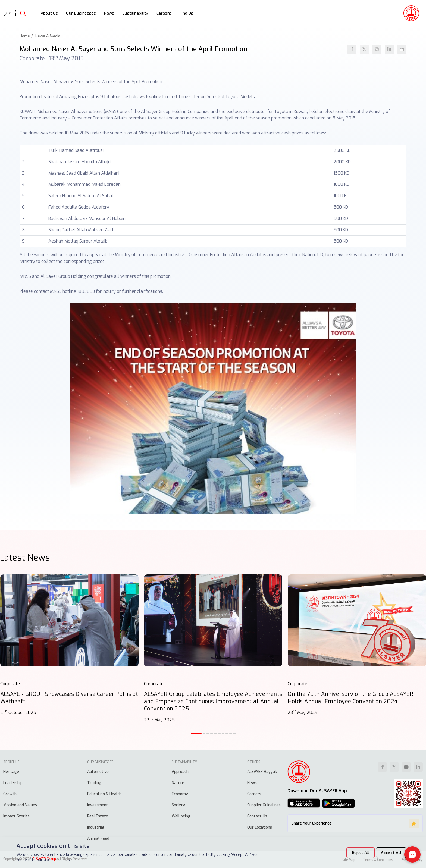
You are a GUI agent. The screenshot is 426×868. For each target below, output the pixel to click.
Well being (181, 816)
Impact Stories (16, 816)
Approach (180, 772)
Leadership (13, 783)
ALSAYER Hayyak (262, 772)
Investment (98, 805)
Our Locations (260, 827)
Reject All (358, 853)
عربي (7, 13)
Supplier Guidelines (264, 805)
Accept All (390, 853)
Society (178, 805)
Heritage (11, 772)
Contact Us (257, 816)
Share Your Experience (355, 823)
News (252, 783)
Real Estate (98, 816)
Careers (254, 794)
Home (25, 36)
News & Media (48, 36)
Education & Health (104, 794)
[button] (196, 733)
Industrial (96, 827)
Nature (178, 783)
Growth (10, 794)
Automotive (98, 772)
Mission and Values (20, 805)
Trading (94, 783)
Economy (180, 794)
